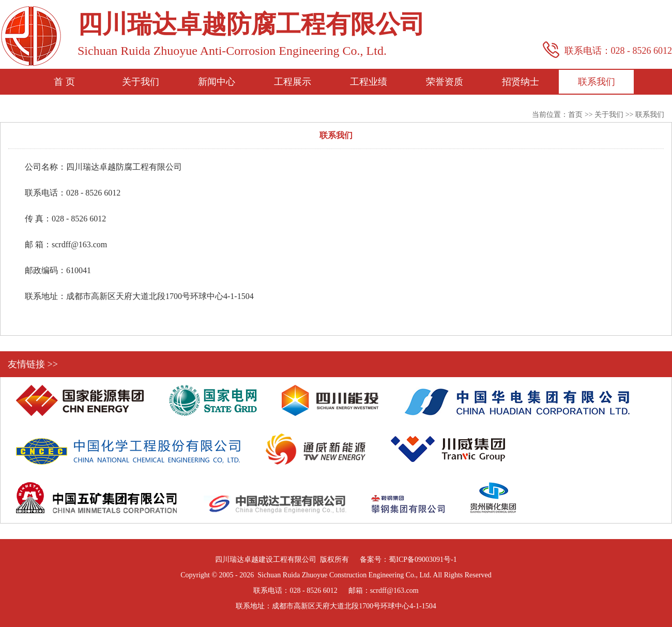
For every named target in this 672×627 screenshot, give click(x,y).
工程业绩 (369, 82)
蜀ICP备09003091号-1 (423, 559)
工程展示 (293, 82)
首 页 (64, 82)
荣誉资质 (445, 82)
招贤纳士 (521, 82)
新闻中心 (217, 82)
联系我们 (597, 82)
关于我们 (141, 82)
